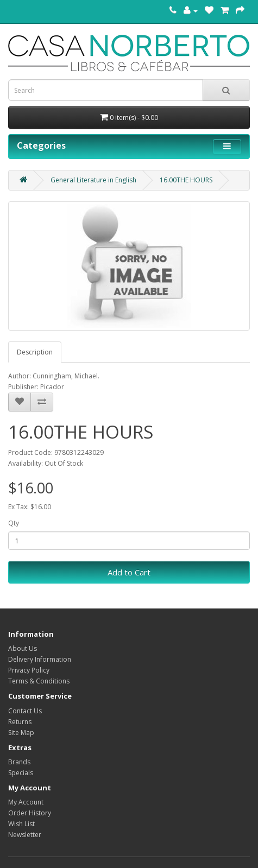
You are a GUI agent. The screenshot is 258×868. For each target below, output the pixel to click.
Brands (19, 762)
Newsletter (25, 835)
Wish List (21, 824)
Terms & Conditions (39, 681)
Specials (21, 773)
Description (35, 352)
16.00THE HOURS (186, 180)
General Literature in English (93, 180)
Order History (30, 813)
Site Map (21, 733)
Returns (20, 722)
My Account (26, 802)
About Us (23, 648)
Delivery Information (40, 659)
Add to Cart (129, 572)
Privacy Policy (29, 670)
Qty (14, 523)
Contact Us (25, 711)
